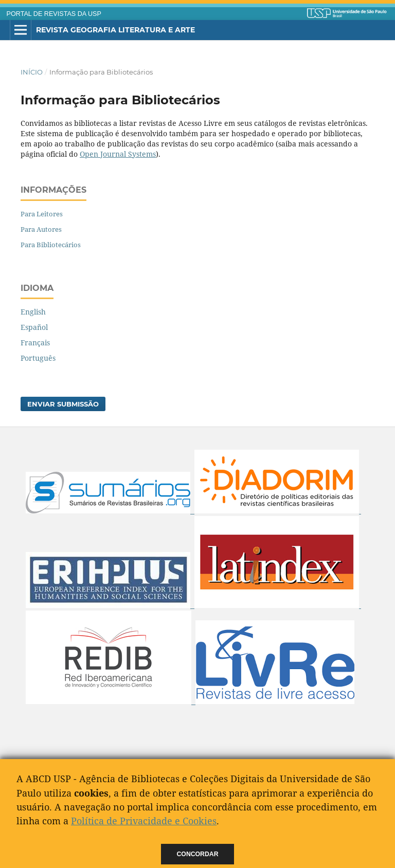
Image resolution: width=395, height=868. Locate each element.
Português (38, 358)
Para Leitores (42, 214)
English (33, 312)
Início (32, 72)
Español (34, 327)
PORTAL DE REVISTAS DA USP (54, 14)
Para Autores (41, 229)
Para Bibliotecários (51, 245)
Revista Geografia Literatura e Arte (115, 30)
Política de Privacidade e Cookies (144, 821)
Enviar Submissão (63, 404)
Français (35, 343)
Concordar (198, 854)
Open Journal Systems (118, 154)
